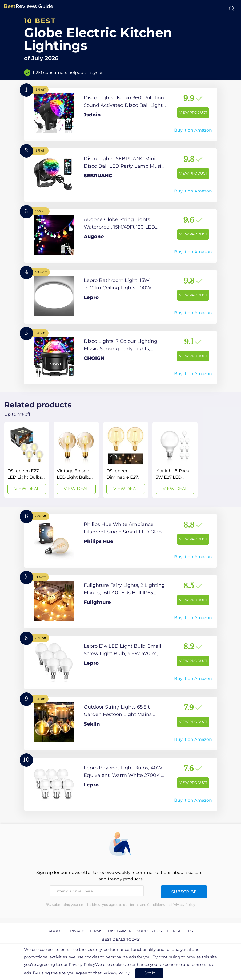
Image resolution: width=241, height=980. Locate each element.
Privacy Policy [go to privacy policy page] (82, 965)
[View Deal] (27, 460)
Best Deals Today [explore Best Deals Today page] (121, 939)
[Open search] (232, 9)
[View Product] (121, 114)
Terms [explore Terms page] (96, 931)
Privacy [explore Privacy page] (76, 931)
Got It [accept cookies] (149, 973)
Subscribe (184, 892)
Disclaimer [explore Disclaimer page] (120, 931)
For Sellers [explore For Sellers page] (180, 931)
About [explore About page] (55, 931)
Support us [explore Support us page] (149, 931)
